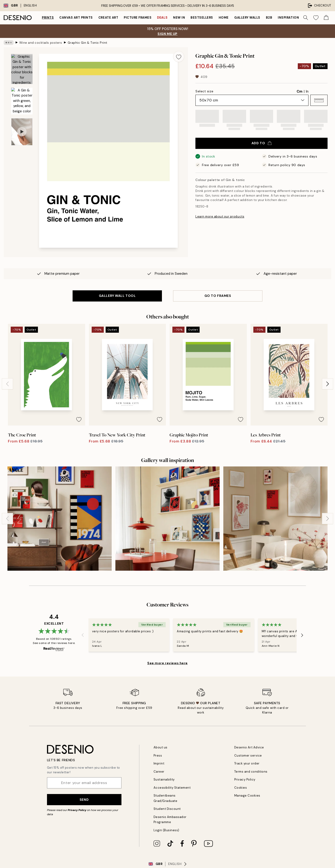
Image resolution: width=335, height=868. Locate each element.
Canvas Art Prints (76, 18)
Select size (204, 91)
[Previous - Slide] (7, 384)
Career (159, 772)
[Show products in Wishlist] (316, 18)
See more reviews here (167, 663)
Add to (261, 143)
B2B (269, 18)
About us (161, 747)
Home (224, 18)
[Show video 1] (22, 132)
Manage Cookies (247, 796)
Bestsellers (202, 18)
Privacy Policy (77, 810)
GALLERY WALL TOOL (117, 296)
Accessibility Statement (172, 788)
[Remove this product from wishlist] (179, 57)
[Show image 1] (22, 69)
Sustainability (164, 779)
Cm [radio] (300, 91)
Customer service (248, 756)
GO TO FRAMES (218, 296)
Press (158, 756)
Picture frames (138, 18)
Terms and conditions (251, 772)
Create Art (108, 18)
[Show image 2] (22, 101)
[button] (319, 100)
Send (84, 800)
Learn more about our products (220, 216)
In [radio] (307, 91)
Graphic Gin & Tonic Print (88, 42)
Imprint (159, 763)
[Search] (306, 18)
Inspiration (288, 18)
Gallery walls (247, 18)
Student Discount (167, 809)
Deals (162, 18)
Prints (48, 18)
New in (179, 18)
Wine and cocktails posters (41, 42)
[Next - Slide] (328, 384)
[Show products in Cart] (326, 18)
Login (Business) (166, 830)
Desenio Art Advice (249, 747)
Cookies (241, 788)
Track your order (247, 763)
